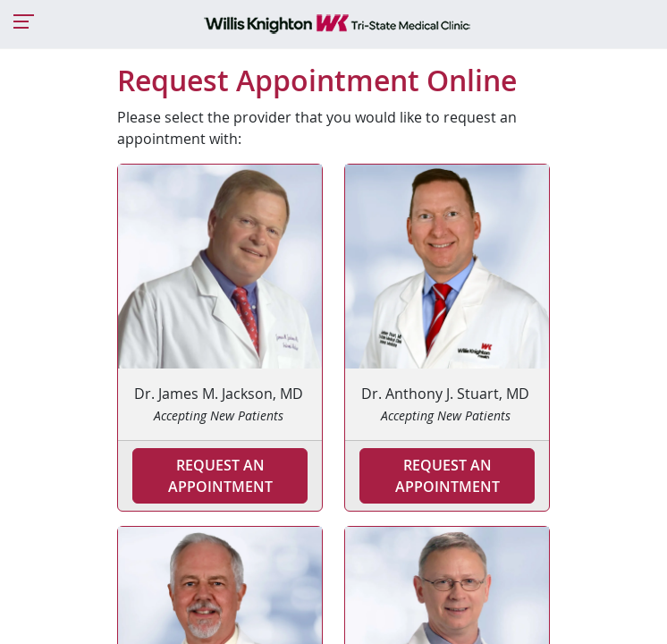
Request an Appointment (220, 476)
